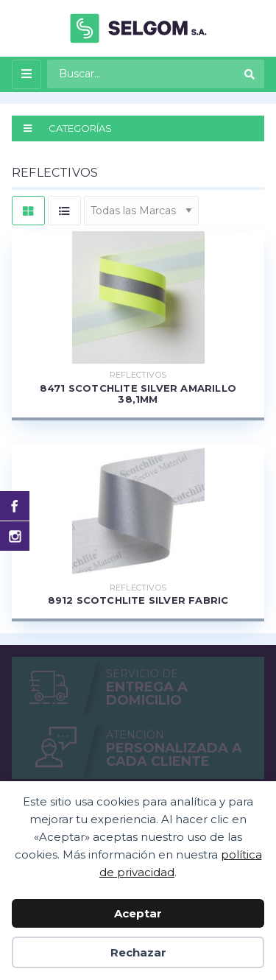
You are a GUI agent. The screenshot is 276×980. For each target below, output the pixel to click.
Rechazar (138, 952)
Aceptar (138, 913)
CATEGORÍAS (68, 128)
